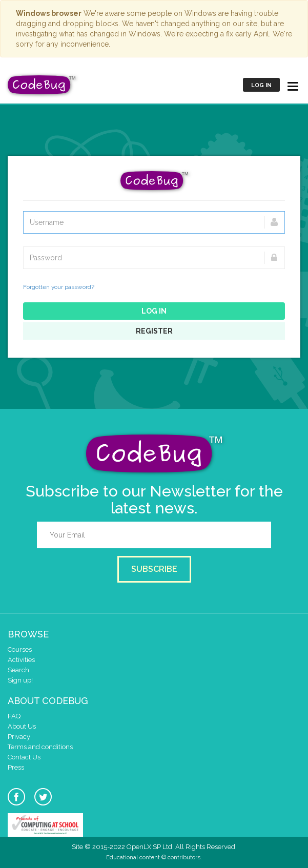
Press (16, 767)
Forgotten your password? (59, 287)
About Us (22, 726)
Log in (261, 85)
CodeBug (42, 85)
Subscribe (154, 569)
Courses (20, 649)
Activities (21, 660)
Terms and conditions (40, 747)
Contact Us (24, 757)
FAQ (14, 716)
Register (154, 331)
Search (18, 670)
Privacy (19, 737)
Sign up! (20, 680)
